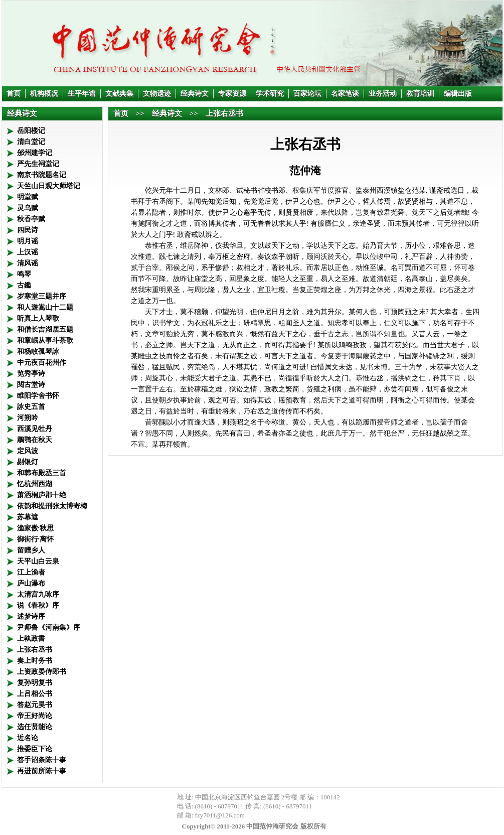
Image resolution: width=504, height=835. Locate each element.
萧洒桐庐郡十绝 (42, 495)
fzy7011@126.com (220, 815)
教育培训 (420, 94)
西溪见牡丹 (35, 429)
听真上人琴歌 (38, 318)
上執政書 (31, 639)
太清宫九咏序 (38, 594)
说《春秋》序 (38, 605)
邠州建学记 (35, 153)
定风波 (28, 451)
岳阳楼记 (31, 131)
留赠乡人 (31, 550)
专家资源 (232, 94)
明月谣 (28, 241)
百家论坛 (307, 94)
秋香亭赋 (31, 219)
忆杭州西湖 (35, 484)
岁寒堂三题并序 (42, 296)
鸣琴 (24, 274)
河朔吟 (28, 418)
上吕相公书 (35, 694)
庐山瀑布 (31, 583)
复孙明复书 (35, 683)
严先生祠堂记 (38, 164)
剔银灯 (28, 462)
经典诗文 (195, 94)
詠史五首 (31, 407)
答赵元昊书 (35, 705)
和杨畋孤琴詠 (38, 352)
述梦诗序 (31, 616)
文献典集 (119, 94)
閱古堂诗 (31, 385)
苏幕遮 (28, 517)
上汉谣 (28, 252)
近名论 (28, 738)
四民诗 (28, 230)
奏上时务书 (35, 661)
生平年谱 (82, 94)
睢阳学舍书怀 (38, 396)
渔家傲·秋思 (36, 528)
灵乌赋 (28, 208)
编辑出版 (458, 94)
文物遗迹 (157, 94)
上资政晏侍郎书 (42, 672)
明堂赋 (28, 197)
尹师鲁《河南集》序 (49, 628)
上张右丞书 (35, 650)
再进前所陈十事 (42, 771)
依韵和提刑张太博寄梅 (52, 506)
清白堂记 (31, 142)
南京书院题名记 (42, 175)
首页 (14, 94)
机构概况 (44, 94)
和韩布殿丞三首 (42, 473)
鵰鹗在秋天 (35, 440)
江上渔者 (31, 572)
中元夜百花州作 (42, 363)
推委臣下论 (35, 749)
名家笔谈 (345, 94)
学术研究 (270, 94)
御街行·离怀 (36, 539)
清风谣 (28, 263)
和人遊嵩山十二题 (45, 307)
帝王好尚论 (35, 716)
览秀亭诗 (31, 374)
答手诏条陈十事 (42, 760)
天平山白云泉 (38, 561)
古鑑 (24, 285)
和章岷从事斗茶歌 (45, 340)
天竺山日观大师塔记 (49, 186)
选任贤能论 (35, 727)
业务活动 (383, 94)
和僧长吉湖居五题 (45, 329)
